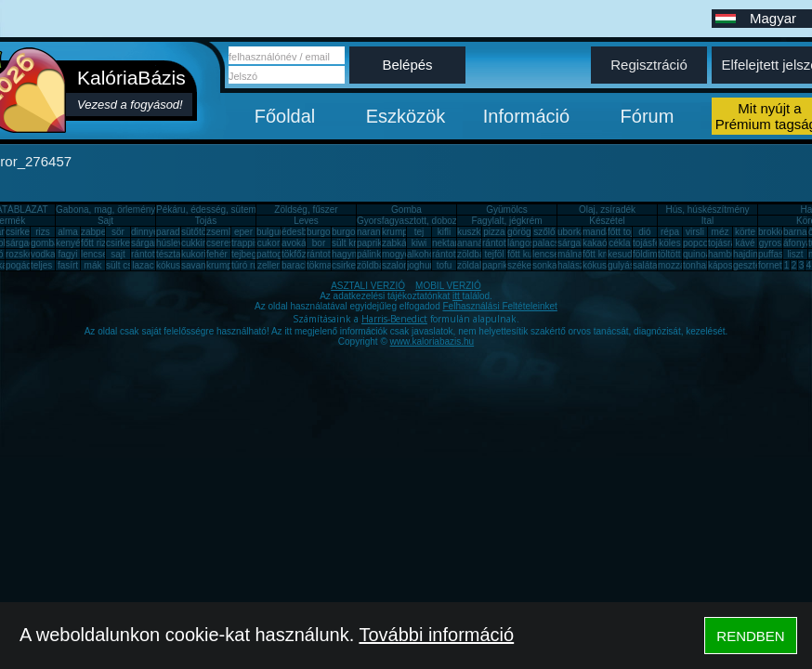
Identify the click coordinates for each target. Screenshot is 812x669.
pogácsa (23, 265)
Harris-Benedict (394, 319)
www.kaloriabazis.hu (432, 341)
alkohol (422, 254)
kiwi (419, 243)
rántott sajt (454, 254)
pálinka (372, 254)
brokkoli (774, 232)
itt (458, 296)
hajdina (748, 254)
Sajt (105, 221)
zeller (268, 265)
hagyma (348, 254)
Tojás (206, 221)
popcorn (700, 243)
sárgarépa (152, 243)
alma (68, 232)
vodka (43, 254)
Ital (707, 221)
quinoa (697, 254)
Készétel (607, 221)
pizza (494, 232)
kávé (745, 243)
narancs (373, 232)
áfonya (797, 243)
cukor (268, 243)
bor (319, 243)
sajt (118, 254)
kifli (444, 232)
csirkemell (26, 232)
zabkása (399, 243)
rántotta (322, 254)
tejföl (494, 254)
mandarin (602, 232)
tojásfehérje (657, 243)
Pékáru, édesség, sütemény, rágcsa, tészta (245, 210)
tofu (445, 265)
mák (93, 265)
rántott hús (504, 243)
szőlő (544, 232)
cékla (619, 243)
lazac (143, 265)
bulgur (269, 232)
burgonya (326, 232)
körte (745, 232)
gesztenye (754, 265)
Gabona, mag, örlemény (105, 210)
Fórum (648, 116)
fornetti (773, 265)
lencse (94, 254)
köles (669, 243)
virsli (695, 232)
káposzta (727, 265)
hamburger (730, 254)
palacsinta (553, 243)
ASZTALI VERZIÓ (368, 286)
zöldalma (476, 265)
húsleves (174, 243)
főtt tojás (625, 232)
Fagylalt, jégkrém (506, 221)
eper (243, 232)
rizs (43, 232)
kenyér (70, 243)
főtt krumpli (605, 254)
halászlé (575, 265)
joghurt (421, 265)
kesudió (623, 254)
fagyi (67, 254)
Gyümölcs (506, 210)
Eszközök (406, 116)
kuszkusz (476, 232)
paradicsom (180, 232)
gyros (770, 243)
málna (570, 254)
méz (720, 232)
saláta (645, 265)
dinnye (144, 232)
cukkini (196, 243)
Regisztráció (649, 65)
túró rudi (249, 265)
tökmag (322, 265)
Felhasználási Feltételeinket (499, 306)
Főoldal (285, 116)
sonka (545, 265)
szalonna (400, 265)
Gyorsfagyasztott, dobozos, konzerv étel (439, 221)
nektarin (449, 243)
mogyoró (400, 254)
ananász (475, 243)
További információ (436, 635)
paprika (372, 243)
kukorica (198, 254)
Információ (526, 116)
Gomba (406, 210)
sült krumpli (355, 243)
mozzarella (680, 265)
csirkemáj (125, 243)
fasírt (68, 265)
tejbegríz (249, 254)
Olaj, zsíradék (607, 210)
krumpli (397, 232)
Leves (306, 221)
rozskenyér (28, 254)
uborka (572, 232)
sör (118, 232)
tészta (169, 254)
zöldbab (473, 254)
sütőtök (196, 232)
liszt (795, 254)
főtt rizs (96, 243)
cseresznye (230, 243)
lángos (521, 243)
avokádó (299, 243)
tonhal (695, 265)
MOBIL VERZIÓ (448, 286)
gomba (45, 243)
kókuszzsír (178, 265)
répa (670, 232)
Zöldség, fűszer (306, 210)
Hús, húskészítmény (707, 210)
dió (644, 232)
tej (419, 232)
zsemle (221, 232)
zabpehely (102, 232)
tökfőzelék (302, 254)
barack (295, 265)
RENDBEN (750, 636)
